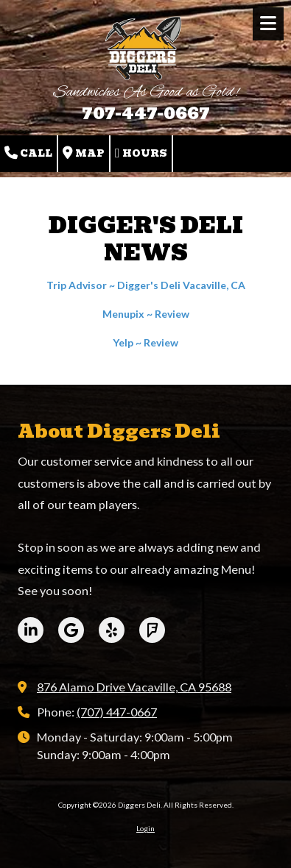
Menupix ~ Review (146, 314)
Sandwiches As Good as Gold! (146, 92)
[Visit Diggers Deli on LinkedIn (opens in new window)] (31, 630)
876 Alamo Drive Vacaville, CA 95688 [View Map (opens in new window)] (134, 687)
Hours (141, 153)
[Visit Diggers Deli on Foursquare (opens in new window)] (152, 630)
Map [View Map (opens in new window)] (84, 153)
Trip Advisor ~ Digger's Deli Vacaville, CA (146, 285)
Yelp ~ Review (145, 342)
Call (28, 153)
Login (145, 828)
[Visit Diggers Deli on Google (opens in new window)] (71, 630)
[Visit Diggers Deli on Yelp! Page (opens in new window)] (112, 630)
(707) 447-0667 (117, 712)
